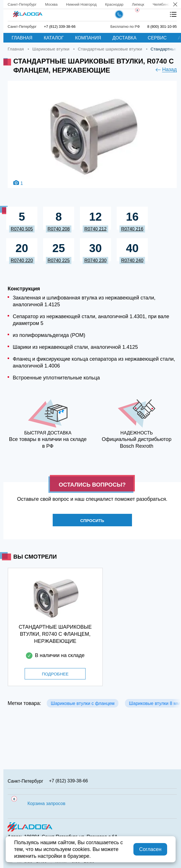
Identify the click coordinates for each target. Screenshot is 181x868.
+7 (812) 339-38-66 (60, 27)
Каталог (54, 38)
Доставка (124, 38)
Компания (88, 38)
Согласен (150, 849)
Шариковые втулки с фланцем (83, 703)
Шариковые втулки (51, 49)
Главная (22, 38)
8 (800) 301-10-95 (162, 27)
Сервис (157, 38)
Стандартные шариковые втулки (110, 49)
